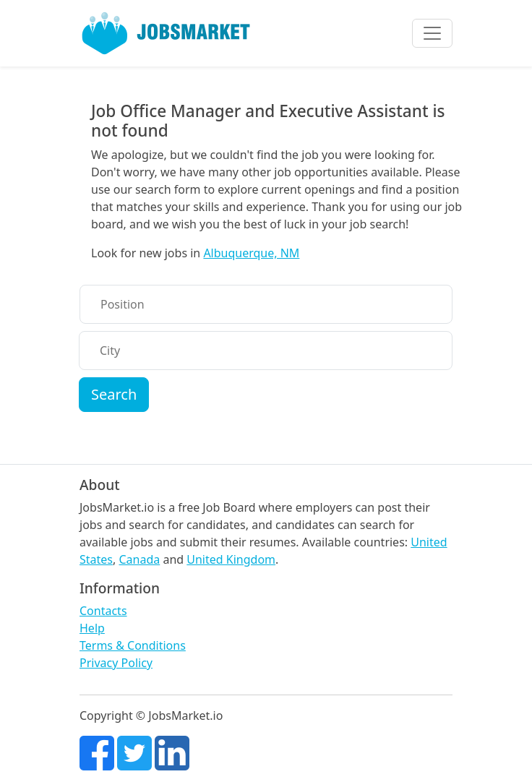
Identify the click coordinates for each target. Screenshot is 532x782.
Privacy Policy (116, 663)
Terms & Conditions (133, 645)
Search (114, 394)
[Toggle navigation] (432, 33)
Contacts (103, 611)
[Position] (266, 304)
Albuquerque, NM (251, 253)
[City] (266, 351)
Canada (139, 559)
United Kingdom (231, 559)
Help (92, 628)
